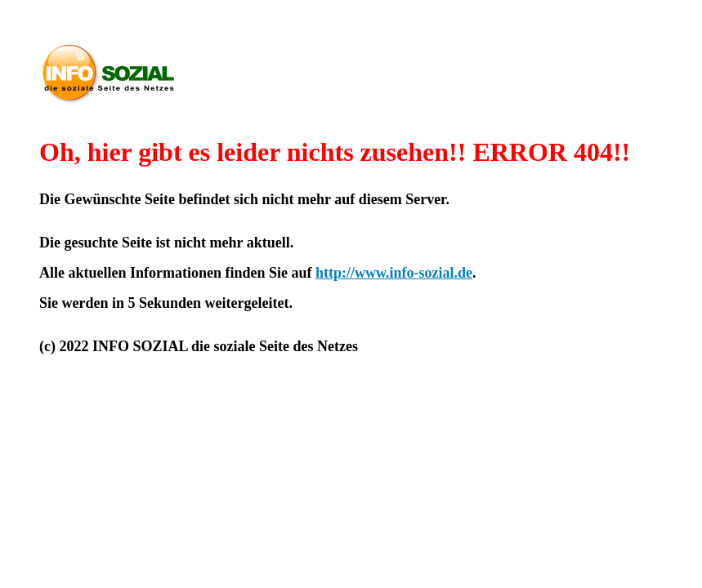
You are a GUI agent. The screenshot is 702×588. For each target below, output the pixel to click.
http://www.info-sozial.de (394, 273)
